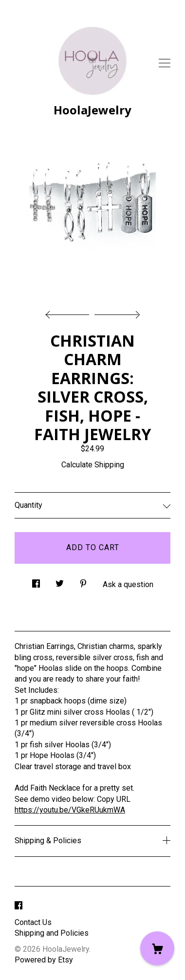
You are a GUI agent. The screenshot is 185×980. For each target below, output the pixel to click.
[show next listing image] (116, 312)
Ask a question (128, 584)
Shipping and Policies (52, 933)
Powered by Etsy (44, 960)
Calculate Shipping (93, 465)
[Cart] (157, 948)
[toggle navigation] (165, 63)
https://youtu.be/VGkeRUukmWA (70, 810)
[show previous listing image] (70, 312)
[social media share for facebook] (36, 581)
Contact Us (33, 922)
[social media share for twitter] (60, 581)
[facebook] (18, 906)
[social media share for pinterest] (83, 581)
